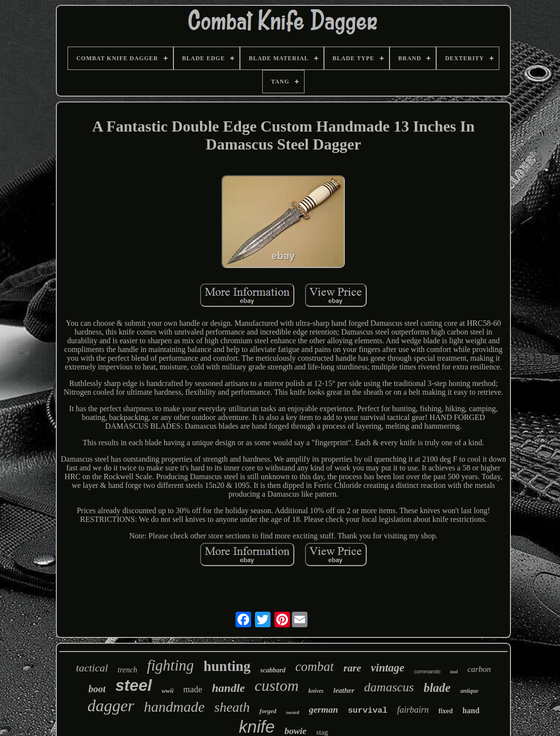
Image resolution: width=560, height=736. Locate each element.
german (323, 710)
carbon (479, 669)
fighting (170, 665)
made (193, 689)
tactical (92, 668)
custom (277, 686)
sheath (232, 707)
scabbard (273, 670)
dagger (111, 706)
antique (469, 691)
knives (316, 691)
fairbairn (413, 710)
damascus (389, 687)
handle (228, 688)
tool (454, 672)
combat (314, 667)
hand (471, 711)
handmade (174, 707)
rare (352, 668)
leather (344, 690)
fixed (446, 711)
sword (293, 712)
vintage (388, 668)
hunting (227, 666)
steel (133, 685)
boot (97, 689)
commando (427, 671)
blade (437, 688)
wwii (168, 691)
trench (127, 670)
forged (268, 711)
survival (368, 711)
